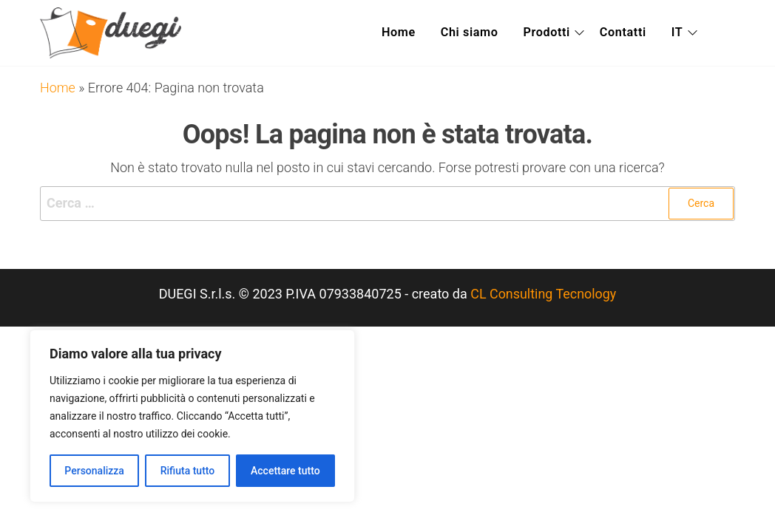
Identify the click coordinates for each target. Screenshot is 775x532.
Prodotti (550, 33)
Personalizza (94, 471)
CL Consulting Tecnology (544, 294)
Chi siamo (471, 33)
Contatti (630, 33)
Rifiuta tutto (188, 471)
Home (399, 33)
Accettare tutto (285, 471)
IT (684, 33)
